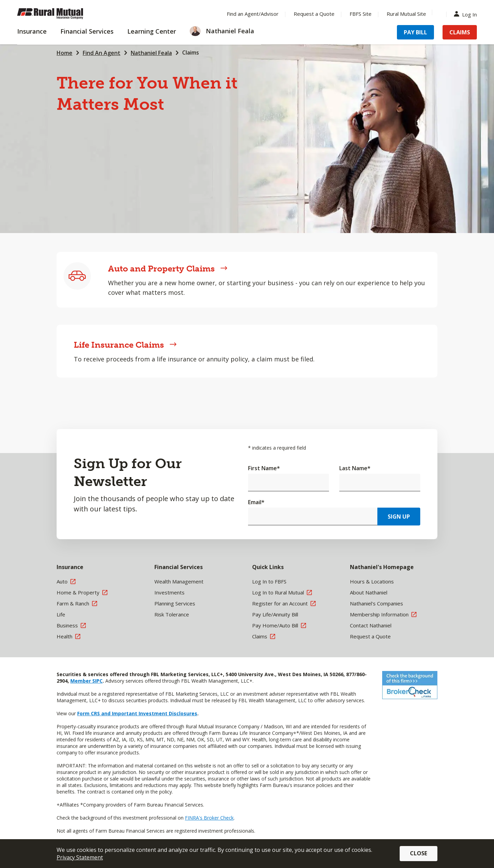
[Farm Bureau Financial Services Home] (62, 14)
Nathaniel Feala (151, 53)
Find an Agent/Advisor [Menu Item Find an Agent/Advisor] (253, 14)
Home (64, 53)
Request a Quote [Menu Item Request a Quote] (314, 14)
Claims (191, 53)
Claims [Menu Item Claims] (460, 32)
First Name (264, 468)
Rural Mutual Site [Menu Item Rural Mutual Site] (406, 14)
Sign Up (399, 517)
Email (256, 502)
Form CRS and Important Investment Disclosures (137, 713)
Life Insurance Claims (125, 345)
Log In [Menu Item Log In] (467, 14)
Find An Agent (102, 53)
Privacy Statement (80, 857)
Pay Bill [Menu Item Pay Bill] (415, 32)
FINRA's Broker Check (209, 818)
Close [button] (419, 853)
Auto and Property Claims (168, 269)
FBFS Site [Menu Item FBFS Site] (361, 14)
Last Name (355, 468)
